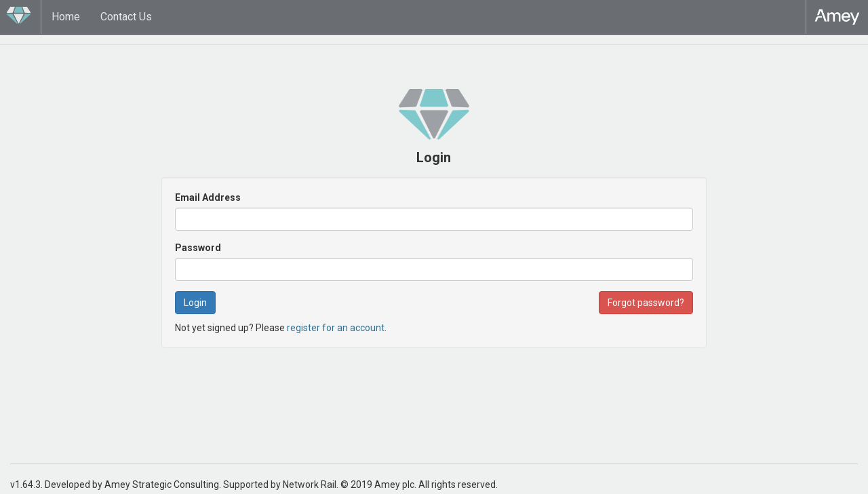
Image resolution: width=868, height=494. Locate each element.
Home (66, 17)
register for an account (336, 328)
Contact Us (126, 17)
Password (198, 248)
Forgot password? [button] (646, 303)
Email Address (208, 197)
